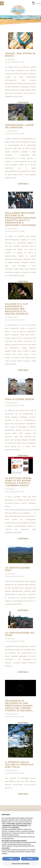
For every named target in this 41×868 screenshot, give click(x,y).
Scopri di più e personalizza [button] (20, 864)
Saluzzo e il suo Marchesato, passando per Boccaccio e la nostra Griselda (17, 309)
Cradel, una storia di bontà (20, 55)
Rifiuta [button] (11, 859)
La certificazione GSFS (17, 569)
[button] (38, 815)
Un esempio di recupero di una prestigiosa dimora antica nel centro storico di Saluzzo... (19, 706)
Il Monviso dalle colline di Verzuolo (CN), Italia (19, 765)
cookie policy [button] (15, 827)
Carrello (37, 3)
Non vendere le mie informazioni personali (14, 840)
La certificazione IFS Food (20, 634)
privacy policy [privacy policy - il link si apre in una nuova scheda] (6, 848)
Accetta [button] (30, 859)
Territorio (12, 131)
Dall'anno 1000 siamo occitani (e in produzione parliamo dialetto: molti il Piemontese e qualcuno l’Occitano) (20, 219)
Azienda (11, 59)
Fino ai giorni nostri (20, 399)
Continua (23, 184)
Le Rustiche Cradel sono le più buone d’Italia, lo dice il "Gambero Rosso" (19, 482)
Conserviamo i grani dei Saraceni (20, 126)
